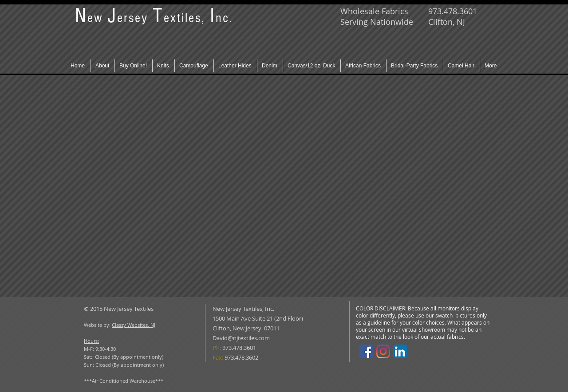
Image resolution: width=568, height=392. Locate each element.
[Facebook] (366, 351)
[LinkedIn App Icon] (400, 351)
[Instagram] (383, 351)
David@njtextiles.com (241, 338)
